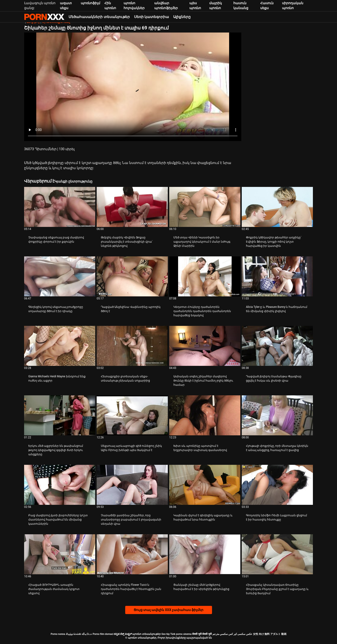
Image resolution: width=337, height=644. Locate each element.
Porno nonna (58, 634)
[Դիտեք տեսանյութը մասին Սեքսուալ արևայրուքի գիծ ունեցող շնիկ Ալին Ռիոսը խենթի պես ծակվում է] (132, 415)
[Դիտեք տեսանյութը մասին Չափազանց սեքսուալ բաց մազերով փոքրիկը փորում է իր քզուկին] (60, 207)
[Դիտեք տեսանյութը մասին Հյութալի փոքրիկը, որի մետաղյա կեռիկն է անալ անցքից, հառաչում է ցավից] (277, 415)
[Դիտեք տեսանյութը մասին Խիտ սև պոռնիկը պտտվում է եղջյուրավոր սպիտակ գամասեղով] (205, 415)
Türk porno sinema (181, 634)
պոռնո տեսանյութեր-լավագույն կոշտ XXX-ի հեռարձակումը (44, 17)
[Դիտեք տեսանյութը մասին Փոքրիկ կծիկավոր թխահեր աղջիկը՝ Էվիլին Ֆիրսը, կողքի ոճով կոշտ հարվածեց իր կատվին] (277, 207)
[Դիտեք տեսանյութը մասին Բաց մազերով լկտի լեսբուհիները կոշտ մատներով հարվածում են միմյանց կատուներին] (60, 485)
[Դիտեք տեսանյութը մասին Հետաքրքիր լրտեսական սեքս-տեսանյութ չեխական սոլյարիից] (132, 346)
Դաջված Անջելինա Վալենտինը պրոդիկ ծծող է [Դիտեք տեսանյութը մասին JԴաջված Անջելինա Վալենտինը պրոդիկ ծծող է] (131, 309)
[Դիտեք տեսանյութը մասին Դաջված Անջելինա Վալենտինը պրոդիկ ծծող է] (132, 276)
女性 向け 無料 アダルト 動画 (270, 634)
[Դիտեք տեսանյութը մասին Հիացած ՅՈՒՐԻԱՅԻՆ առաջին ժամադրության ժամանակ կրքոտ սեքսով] (60, 554)
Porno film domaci (103, 634)
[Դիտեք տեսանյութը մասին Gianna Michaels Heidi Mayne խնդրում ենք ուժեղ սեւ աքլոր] (60, 346)
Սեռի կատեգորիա (152, 17)
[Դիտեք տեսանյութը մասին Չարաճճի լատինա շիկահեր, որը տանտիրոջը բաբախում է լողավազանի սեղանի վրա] (132, 485)
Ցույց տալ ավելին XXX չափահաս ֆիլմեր (169, 610)
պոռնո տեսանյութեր (147, 634)
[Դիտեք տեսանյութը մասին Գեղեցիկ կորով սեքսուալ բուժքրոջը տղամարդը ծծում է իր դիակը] (60, 276)
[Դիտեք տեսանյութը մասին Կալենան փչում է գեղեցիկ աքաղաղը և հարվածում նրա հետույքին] (205, 485)
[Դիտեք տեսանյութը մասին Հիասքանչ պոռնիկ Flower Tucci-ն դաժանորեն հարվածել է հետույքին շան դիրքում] (132, 554)
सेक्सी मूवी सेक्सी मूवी (202, 634)
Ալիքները (182, 17)
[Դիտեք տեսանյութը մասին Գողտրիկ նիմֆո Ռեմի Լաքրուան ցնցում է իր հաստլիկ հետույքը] (277, 485)
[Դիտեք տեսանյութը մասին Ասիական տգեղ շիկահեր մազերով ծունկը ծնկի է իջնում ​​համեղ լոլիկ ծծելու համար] (205, 346)
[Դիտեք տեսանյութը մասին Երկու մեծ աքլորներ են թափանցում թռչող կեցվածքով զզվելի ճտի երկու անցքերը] (60, 415)
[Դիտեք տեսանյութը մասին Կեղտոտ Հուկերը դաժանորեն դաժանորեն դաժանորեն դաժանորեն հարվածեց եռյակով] (205, 276)
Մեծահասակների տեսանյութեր (99, 17)
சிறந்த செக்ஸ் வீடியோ (79, 634)
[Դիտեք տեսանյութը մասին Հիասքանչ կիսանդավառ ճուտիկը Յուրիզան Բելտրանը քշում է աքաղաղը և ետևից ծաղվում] (277, 554)
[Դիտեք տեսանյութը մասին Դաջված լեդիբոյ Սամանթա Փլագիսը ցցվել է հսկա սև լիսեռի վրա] (277, 346)
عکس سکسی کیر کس (240, 634)
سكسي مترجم (220, 634)
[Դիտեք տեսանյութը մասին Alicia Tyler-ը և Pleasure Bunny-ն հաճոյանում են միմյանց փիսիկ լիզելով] (277, 276)
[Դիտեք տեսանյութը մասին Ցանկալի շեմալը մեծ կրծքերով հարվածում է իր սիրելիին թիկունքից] (205, 554)
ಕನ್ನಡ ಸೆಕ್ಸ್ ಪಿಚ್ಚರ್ (123, 634)
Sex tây (166, 634)
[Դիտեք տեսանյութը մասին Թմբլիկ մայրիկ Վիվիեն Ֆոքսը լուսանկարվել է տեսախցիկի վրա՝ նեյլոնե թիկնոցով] (132, 207)
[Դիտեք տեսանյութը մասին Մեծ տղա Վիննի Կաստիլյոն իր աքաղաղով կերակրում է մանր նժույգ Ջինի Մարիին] (205, 207)
